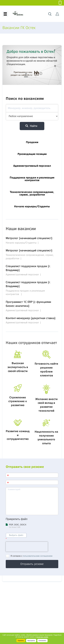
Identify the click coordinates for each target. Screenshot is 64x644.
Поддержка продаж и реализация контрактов (32, 177)
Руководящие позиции (32, 152)
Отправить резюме (32, 564)
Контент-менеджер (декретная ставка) (31, 318)
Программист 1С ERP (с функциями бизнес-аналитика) (28, 304)
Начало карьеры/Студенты (32, 204)
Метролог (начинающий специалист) (29, 238)
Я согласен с (29, 556)
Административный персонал (32, 164)
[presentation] (27, 547)
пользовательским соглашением (38, 556)
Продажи (32, 140)
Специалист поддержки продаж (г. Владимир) (28, 268)
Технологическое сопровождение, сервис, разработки (32, 191)
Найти (31, 126)
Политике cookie (42, 637)
